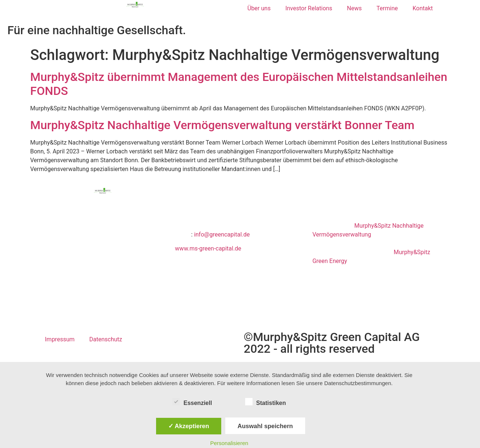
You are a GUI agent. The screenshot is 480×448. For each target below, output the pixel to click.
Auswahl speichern (265, 426)
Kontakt (423, 8)
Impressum (60, 339)
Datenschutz (106, 339)
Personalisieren (229, 443)
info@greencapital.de (222, 234)
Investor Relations (309, 8)
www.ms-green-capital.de (208, 248)
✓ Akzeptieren (189, 426)
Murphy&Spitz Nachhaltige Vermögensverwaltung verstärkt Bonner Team (222, 125)
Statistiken (266, 402)
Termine (387, 8)
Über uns (259, 8)
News (354, 8)
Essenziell (192, 402)
